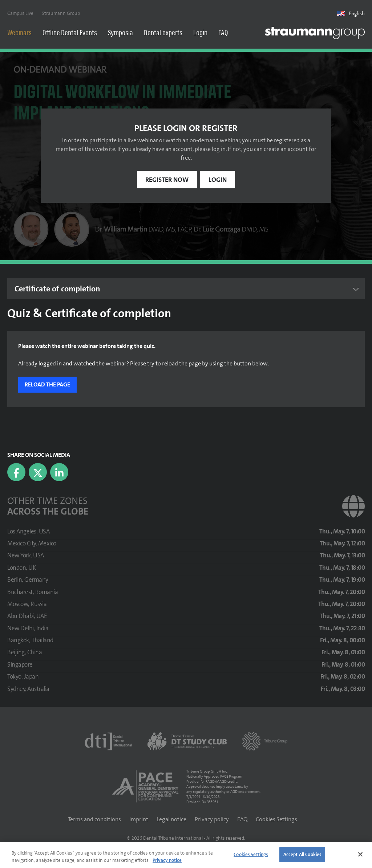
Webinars (19, 33)
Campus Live (20, 13)
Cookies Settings (276, 820)
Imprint (139, 820)
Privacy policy (212, 820)
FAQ (223, 33)
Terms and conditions (94, 820)
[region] (186, 855)
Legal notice (171, 820)
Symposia (120, 33)
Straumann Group (61, 13)
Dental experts (163, 33)
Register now (167, 180)
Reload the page (47, 385)
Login (200, 33)
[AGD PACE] (145, 787)
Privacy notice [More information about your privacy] (167, 860)
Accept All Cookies (302, 854)
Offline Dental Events (70, 33)
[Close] (360, 854)
